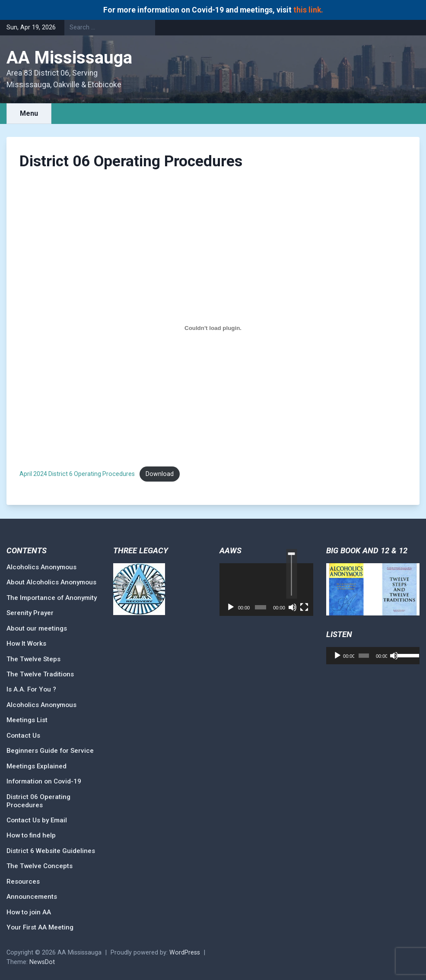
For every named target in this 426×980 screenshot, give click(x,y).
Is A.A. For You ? (31, 689)
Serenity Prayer (30, 613)
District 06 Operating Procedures (38, 801)
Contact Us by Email (37, 820)
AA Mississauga (69, 58)
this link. (308, 10)
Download (160, 474)
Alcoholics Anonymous (41, 567)
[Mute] (292, 607)
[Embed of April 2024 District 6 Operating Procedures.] (213, 328)
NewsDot (42, 962)
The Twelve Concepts (40, 866)
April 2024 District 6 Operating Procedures (77, 474)
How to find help (31, 835)
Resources (23, 882)
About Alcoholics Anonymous (51, 582)
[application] (266, 590)
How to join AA (29, 912)
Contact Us (23, 736)
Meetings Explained (37, 766)
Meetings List (27, 720)
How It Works (26, 644)
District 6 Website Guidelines (51, 851)
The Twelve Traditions (40, 674)
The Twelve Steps (33, 659)
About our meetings (37, 628)
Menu (29, 113)
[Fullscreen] (304, 607)
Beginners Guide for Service (50, 751)
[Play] (231, 607)
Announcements (32, 897)
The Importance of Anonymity (52, 598)
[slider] (291, 574)
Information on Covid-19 (44, 781)
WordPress (185, 953)
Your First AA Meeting (40, 927)
